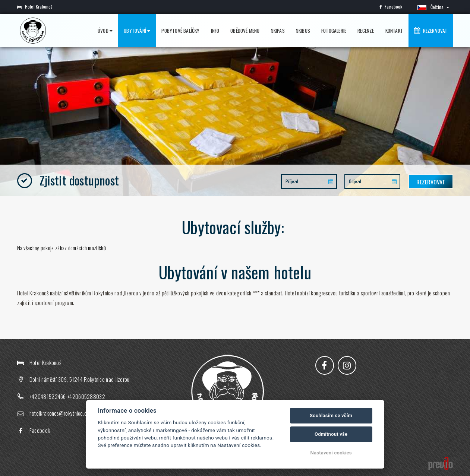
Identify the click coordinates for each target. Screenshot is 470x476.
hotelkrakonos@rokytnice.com (61, 413)
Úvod (105, 31)
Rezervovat (431, 31)
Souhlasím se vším (331, 415)
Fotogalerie (334, 31)
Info (215, 31)
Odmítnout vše (331, 434)
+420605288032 (86, 396)
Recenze (366, 31)
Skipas (278, 31)
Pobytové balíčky (180, 31)
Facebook (391, 7)
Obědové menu (245, 31)
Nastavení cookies (331, 453)
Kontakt (394, 31)
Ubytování (137, 31)
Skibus (303, 31)
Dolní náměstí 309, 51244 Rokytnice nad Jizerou (80, 380)
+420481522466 (48, 396)
